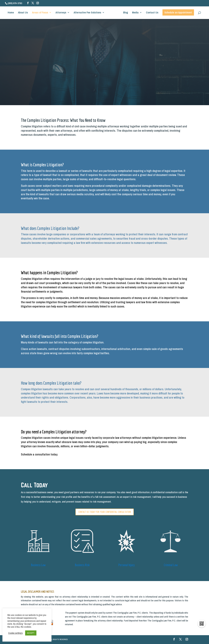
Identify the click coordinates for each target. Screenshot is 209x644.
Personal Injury (127, 565)
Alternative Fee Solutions (89, 14)
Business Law (38, 565)
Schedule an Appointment (177, 13)
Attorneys (62, 14)
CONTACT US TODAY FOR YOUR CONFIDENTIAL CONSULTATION (105, 512)
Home (12, 14)
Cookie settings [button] (15, 633)
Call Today (34, 485)
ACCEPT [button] (31, 633)
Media (134, 14)
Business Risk (82, 565)
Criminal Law (171, 565)
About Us (24, 14)
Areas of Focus (41, 14)
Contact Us (151, 14)
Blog (124, 14)
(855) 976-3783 (15, 3)
